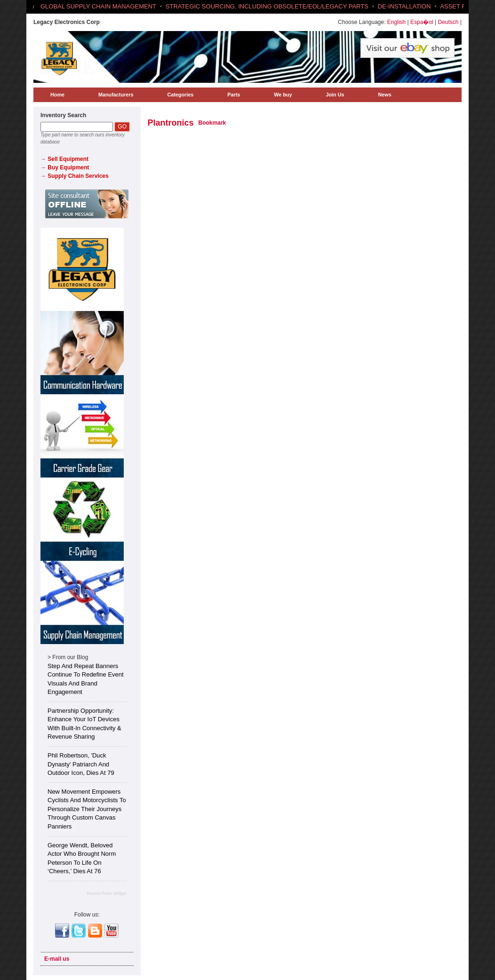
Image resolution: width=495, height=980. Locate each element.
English (396, 22)
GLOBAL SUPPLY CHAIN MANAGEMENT (98, 6)
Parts (234, 95)
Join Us (335, 95)
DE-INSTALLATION (404, 6)
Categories (180, 95)
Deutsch (448, 22)
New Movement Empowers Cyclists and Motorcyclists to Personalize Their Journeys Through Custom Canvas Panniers (87, 809)
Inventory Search (63, 115)
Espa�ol (422, 22)
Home (57, 95)
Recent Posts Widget (106, 893)
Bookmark (212, 123)
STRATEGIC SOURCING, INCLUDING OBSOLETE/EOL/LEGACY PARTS (267, 6)
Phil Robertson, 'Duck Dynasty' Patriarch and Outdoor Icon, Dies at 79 (81, 764)
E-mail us (57, 959)
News (384, 95)
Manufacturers (116, 95)
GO (122, 127)
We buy (283, 95)
